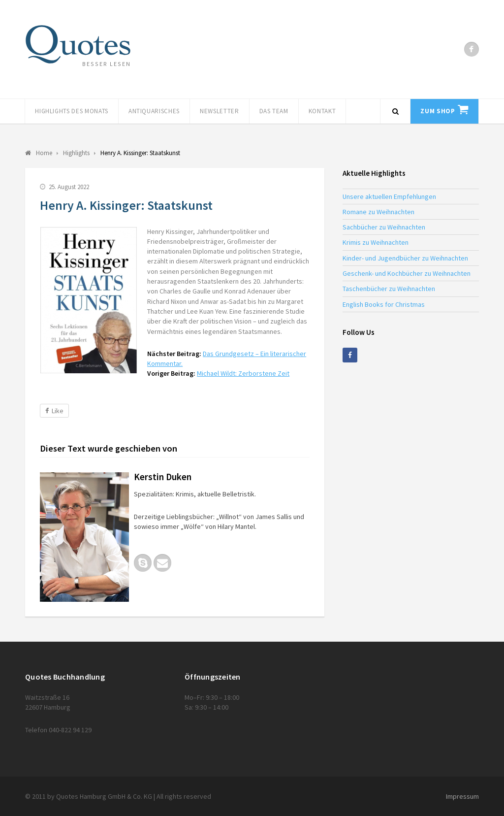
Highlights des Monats (72, 111)
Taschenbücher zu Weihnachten (389, 289)
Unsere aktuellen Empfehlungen (389, 196)
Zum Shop (438, 111)
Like (54, 411)
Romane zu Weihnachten (378, 212)
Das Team (274, 111)
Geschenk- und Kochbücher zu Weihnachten (407, 273)
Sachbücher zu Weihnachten (384, 227)
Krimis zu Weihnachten (376, 242)
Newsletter (220, 111)
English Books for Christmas (384, 304)
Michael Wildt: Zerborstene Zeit (243, 373)
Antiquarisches (154, 111)
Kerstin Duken (163, 477)
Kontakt (322, 111)
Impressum (462, 796)
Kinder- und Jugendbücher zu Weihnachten (405, 258)
